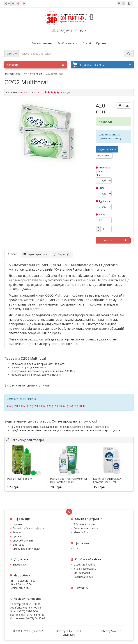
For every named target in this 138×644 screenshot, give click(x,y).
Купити (108, 240)
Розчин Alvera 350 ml (20, 479)
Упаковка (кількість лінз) (103, 171)
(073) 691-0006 (36, 406)
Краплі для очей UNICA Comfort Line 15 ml (107, 480)
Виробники (19, 565)
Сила (100, 188)
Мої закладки (82, 573)
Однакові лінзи (107, 149)
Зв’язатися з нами (84, 524)
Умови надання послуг (26, 549)
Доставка (18, 545)
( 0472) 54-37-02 (35, 618)
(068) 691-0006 (16, 406)
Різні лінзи (104, 155)
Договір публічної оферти (28, 528)
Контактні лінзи (33, 74)
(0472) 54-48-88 (35, 615)
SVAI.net (116, 631)
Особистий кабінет (85, 565)
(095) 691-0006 (56, 406)
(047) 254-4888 (76, 406)
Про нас (17, 536)
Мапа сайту (81, 532)
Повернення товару (86, 528)
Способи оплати (23, 541)
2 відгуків (66, 92)
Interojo (23, 92)
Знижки (17, 532)
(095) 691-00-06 (32, 608)
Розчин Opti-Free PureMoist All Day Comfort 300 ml (68, 480)
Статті (77, 548)
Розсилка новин (83, 577)
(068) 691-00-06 (31, 604)
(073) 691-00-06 (28, 611)
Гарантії (18, 524)
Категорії (35, 65)
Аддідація (103, 201)
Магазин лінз (13, 74)
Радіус (101, 214)
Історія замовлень (85, 569)
